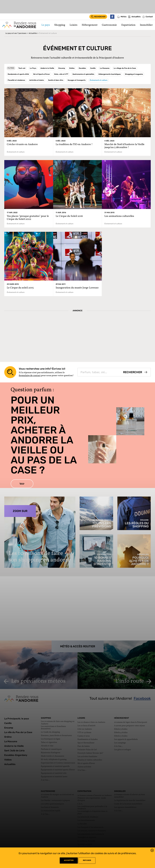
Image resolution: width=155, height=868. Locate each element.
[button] (152, 851)
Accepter (69, 860)
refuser (87, 860)
